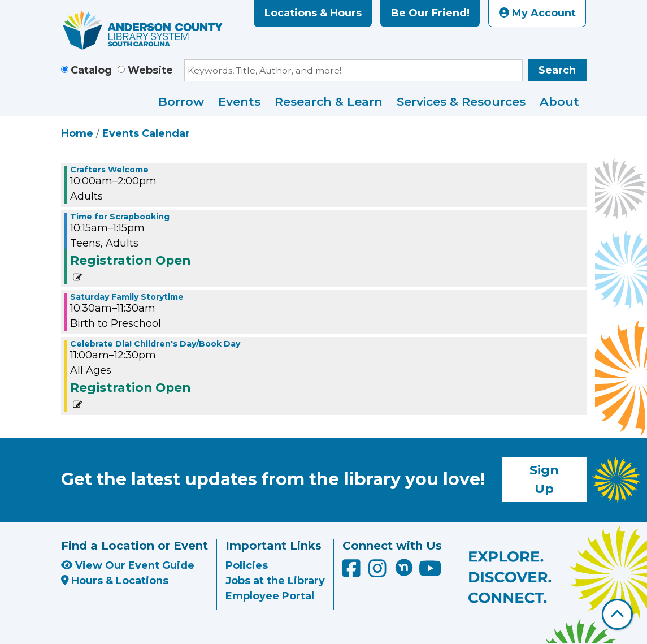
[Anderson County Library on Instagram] (379, 573)
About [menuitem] (559, 101)
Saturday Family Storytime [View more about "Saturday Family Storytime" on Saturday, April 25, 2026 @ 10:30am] (127, 297)
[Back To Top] (617, 614)
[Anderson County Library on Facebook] (353, 573)
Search (557, 70)
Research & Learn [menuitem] (329, 101)
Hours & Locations (115, 581)
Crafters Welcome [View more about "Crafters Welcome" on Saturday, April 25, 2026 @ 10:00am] (109, 170)
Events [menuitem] (239, 101)
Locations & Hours (313, 13)
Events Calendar (146, 133)
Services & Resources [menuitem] (461, 101)
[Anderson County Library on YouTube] (430, 573)
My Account (537, 13)
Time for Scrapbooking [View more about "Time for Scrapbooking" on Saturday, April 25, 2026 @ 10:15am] (120, 217)
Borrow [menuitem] (181, 101)
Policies (247, 565)
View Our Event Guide (128, 565)
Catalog (91, 70)
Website (150, 70)
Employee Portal (270, 596)
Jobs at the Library (275, 581)
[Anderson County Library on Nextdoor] (404, 567)
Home (77, 133)
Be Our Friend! (430, 13)
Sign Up (544, 479)
